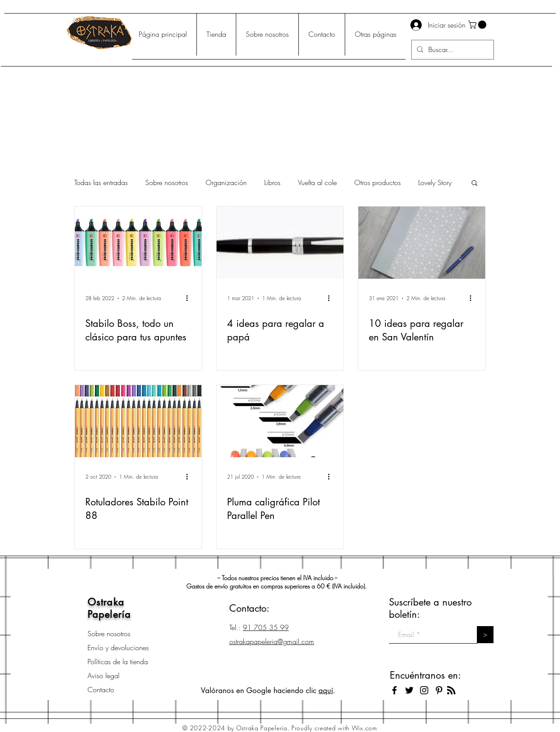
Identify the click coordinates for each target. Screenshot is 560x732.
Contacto (101, 690)
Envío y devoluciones (118, 648)
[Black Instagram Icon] (424, 690)
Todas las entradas (101, 182)
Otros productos (378, 182)
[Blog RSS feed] (451, 691)
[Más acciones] (190, 298)
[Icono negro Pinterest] (439, 690)
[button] (478, 25)
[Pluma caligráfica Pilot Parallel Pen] (280, 421)
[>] (485, 635)
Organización (226, 182)
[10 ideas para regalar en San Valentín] (422, 243)
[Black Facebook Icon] (394, 690)
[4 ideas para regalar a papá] (280, 243)
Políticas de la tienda (118, 662)
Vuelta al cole (317, 182)
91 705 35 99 (266, 627)
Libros (272, 182)
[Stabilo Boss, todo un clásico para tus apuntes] (138, 243)
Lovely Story (435, 182)
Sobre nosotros (167, 182)
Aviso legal (103, 676)
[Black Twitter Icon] (409, 690)
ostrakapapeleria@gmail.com (272, 641)
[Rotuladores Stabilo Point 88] (138, 421)
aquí (326, 690)
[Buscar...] (452, 50)
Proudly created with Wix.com (334, 728)
